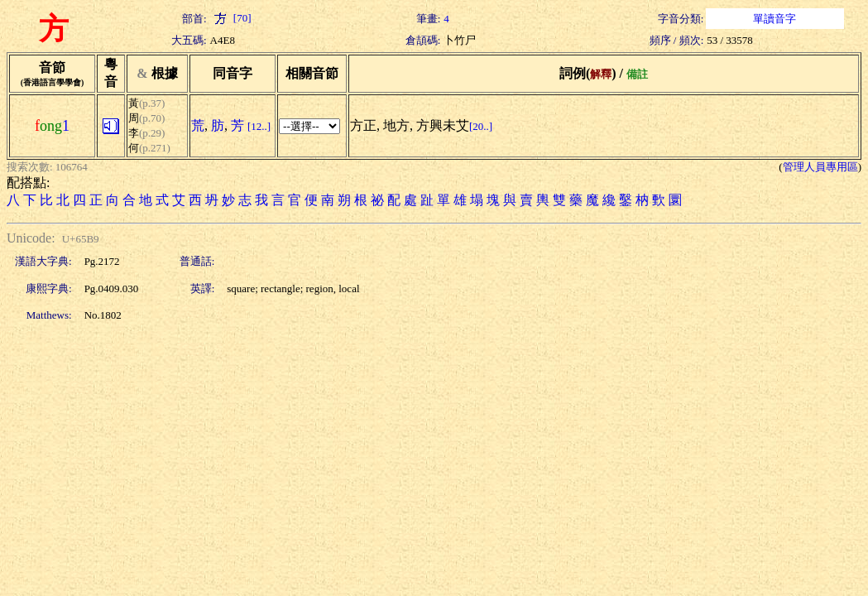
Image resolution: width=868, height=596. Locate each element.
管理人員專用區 (820, 167)
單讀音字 (774, 19)
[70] (231, 18)
